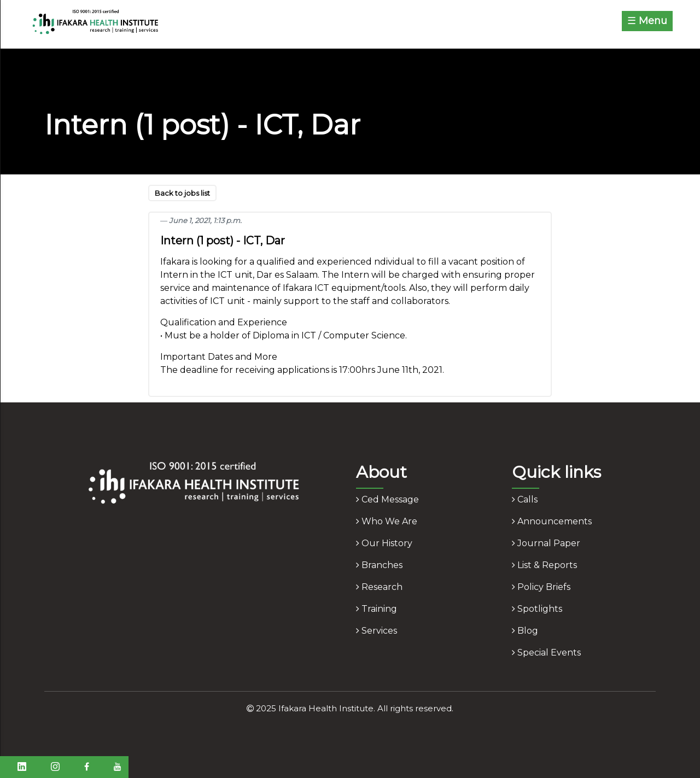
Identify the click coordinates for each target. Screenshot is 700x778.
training (377, 609)
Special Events (546, 653)
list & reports (544, 565)
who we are (387, 521)
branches (379, 565)
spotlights (537, 609)
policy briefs (541, 587)
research (379, 587)
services (377, 631)
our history (384, 543)
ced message (387, 499)
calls (525, 499)
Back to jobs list (182, 193)
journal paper (546, 543)
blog (525, 631)
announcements (552, 521)
